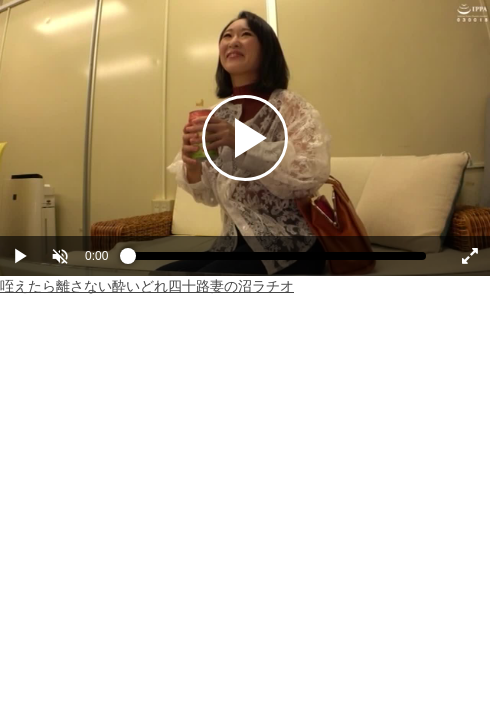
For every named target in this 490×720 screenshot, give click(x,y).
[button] (60, 256)
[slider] (277, 261)
